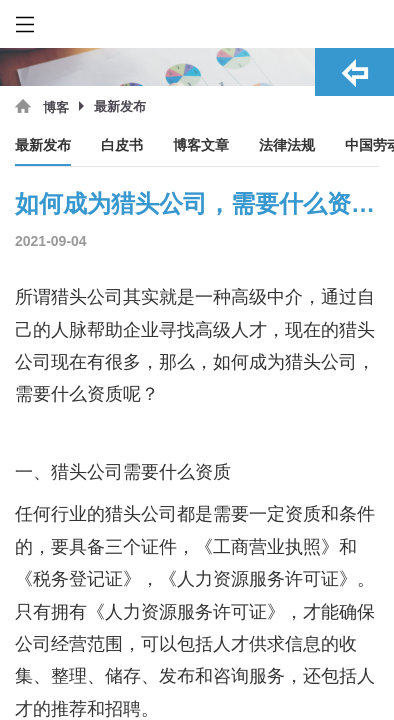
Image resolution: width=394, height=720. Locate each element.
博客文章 (201, 145)
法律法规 (287, 145)
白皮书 (122, 145)
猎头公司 (321, 362)
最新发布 (43, 145)
